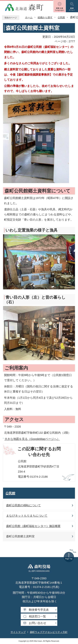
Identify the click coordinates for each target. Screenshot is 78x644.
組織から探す (45, 17)
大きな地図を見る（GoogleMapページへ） (32, 439)
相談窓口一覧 (37, 616)
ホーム (29, 17)
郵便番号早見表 (39, 610)
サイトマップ (18, 632)
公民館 (61, 17)
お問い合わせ (38, 623)
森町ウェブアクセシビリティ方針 (49, 632)
